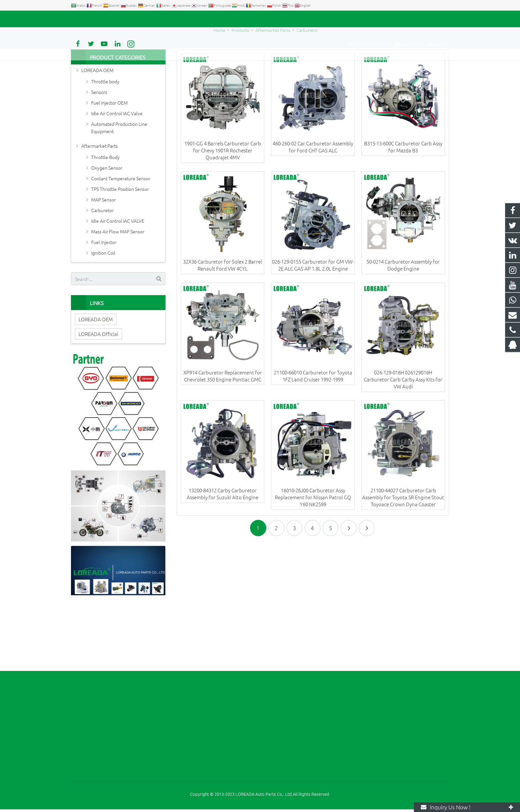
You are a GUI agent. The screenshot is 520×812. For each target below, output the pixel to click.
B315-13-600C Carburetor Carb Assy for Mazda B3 (403, 206)
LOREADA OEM (97, 130)
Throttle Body (105, 217)
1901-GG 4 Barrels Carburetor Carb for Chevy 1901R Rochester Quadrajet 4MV (223, 210)
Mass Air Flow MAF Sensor (118, 291)
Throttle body (105, 141)
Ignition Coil (103, 312)
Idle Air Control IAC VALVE (118, 281)
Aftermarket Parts (99, 205)
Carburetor (260, 77)
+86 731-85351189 (94, 19)
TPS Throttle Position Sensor (120, 249)
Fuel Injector (104, 302)
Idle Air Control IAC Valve (117, 173)
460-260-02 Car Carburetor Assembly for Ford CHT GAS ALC (313, 206)
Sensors (99, 152)
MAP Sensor (103, 259)
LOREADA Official (98, 394)
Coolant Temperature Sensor (121, 238)
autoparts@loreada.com (147, 19)
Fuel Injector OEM (109, 162)
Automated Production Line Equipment (119, 187)
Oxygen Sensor (107, 227)
